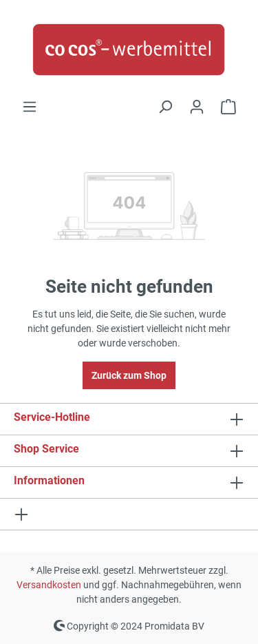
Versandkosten (49, 585)
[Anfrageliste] (228, 107)
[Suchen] (165, 107)
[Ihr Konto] (197, 107)
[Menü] (30, 107)
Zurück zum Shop (129, 375)
